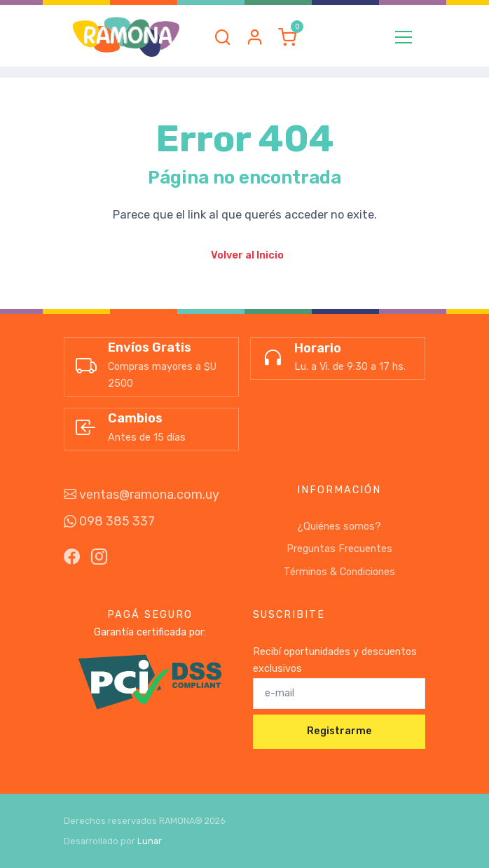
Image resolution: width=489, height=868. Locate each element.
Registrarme (339, 731)
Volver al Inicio (247, 255)
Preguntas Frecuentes (339, 549)
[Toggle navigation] (404, 37)
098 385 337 (109, 521)
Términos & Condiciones (339, 572)
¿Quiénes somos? (339, 526)
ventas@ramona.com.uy (142, 495)
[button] (223, 37)
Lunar (150, 841)
